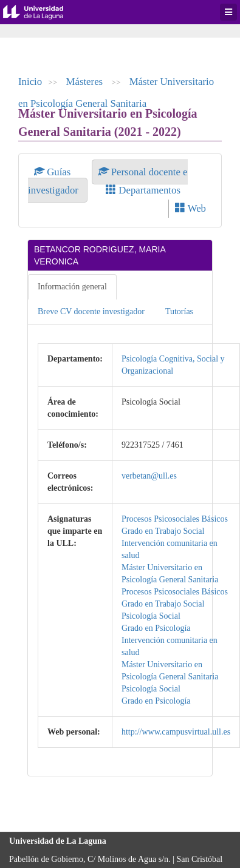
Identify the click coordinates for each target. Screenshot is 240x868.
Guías (54, 172)
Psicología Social (151, 616)
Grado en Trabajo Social (163, 531)
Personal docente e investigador (108, 181)
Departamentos (143, 190)
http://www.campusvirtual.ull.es (176, 732)
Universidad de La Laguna (43, 12)
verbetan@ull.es (149, 476)
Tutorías (179, 311)
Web (190, 208)
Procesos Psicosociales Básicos (175, 519)
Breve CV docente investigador (91, 311)
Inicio (30, 82)
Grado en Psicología (156, 628)
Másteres (86, 82)
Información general (72, 287)
